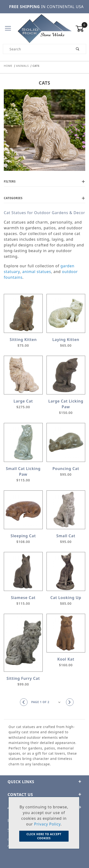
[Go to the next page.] (70, 702)
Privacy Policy (47, 824)
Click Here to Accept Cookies (44, 836)
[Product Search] (36, 49)
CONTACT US (44, 795)
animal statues (37, 272)
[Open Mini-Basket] (81, 29)
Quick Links (44, 782)
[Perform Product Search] (78, 49)
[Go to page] (47, 702)
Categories (44, 198)
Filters (44, 181)
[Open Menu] (8, 29)
